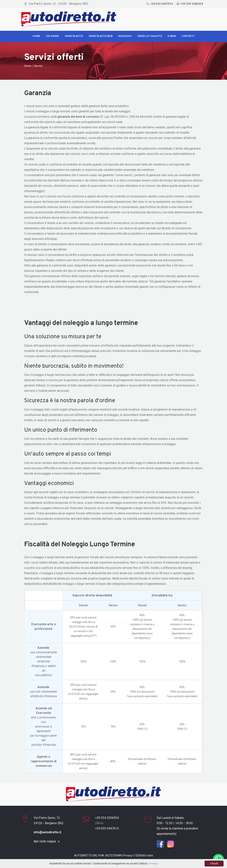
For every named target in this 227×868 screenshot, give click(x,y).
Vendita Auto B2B (101, 36)
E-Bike (172, 36)
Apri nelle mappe (45, 841)
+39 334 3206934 (190, 4)
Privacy (128, 855)
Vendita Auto (74, 36)
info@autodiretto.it (47, 832)
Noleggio (125, 36)
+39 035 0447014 (160, 4)
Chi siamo (52, 36)
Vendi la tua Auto (150, 36)
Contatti (188, 36)
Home (36, 36)
